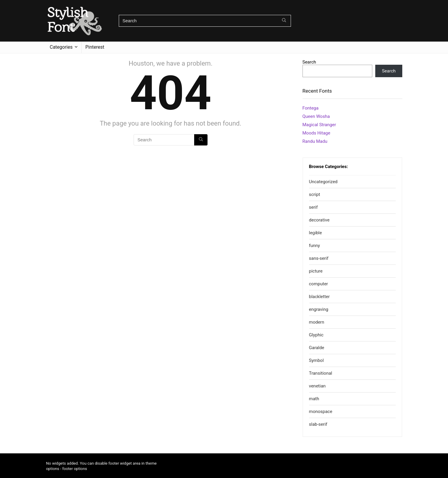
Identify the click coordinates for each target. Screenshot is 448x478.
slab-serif (318, 424)
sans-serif (319, 258)
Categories (61, 47)
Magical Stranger (319, 125)
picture (316, 271)
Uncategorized (323, 182)
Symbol (316, 360)
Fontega (311, 108)
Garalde (317, 348)
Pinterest (95, 47)
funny (315, 246)
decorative (319, 220)
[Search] (284, 21)
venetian (317, 386)
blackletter (319, 297)
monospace (321, 411)
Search (309, 62)
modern (317, 322)
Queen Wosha (316, 116)
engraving (319, 309)
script (315, 194)
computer (319, 284)
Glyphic (316, 335)
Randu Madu (315, 141)
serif (314, 207)
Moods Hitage (316, 133)
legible (316, 233)
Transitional (321, 373)
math (314, 399)
